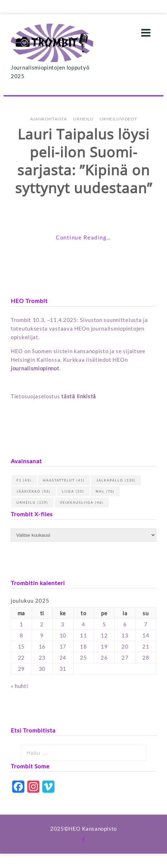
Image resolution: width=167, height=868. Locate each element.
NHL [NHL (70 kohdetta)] (105, 491)
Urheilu (83, 119)
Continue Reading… (83, 237)
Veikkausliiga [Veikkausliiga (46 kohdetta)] (82, 502)
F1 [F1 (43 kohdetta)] (24, 480)
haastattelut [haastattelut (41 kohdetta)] (64, 480)
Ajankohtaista (49, 119)
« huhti (19, 686)
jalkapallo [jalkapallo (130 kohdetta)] (116, 480)
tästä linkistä (79, 396)
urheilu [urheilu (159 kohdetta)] (32, 502)
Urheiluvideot (118, 119)
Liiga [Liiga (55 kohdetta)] (73, 491)
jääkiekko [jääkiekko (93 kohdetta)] (34, 491)
